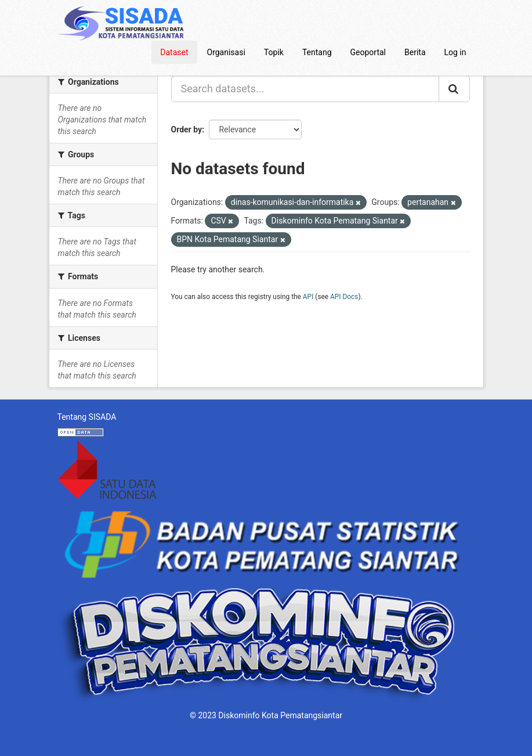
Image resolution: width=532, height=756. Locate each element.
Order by (187, 129)
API (308, 297)
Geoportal (368, 52)
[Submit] (454, 89)
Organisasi (226, 52)
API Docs (344, 297)
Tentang (317, 52)
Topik (274, 52)
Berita (415, 52)
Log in (455, 52)
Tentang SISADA (87, 417)
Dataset (174, 52)
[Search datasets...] (305, 89)
